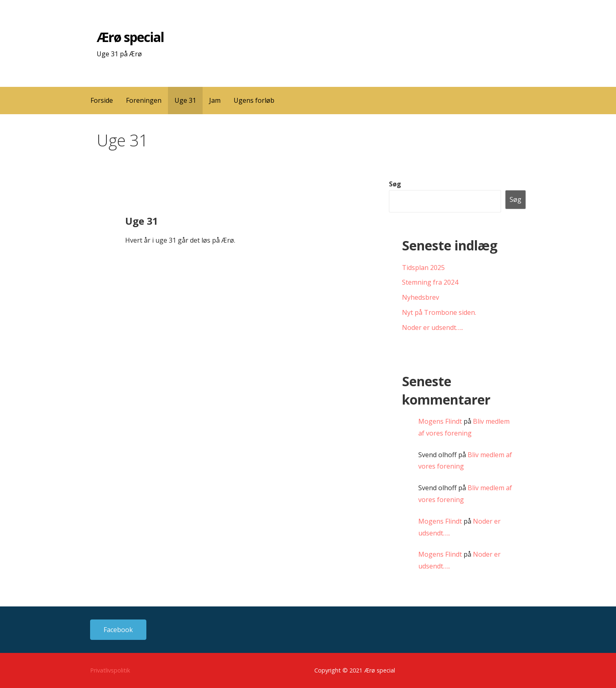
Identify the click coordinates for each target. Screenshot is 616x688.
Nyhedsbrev (421, 297)
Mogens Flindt (440, 421)
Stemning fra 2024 (430, 282)
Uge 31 (185, 100)
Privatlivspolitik (110, 670)
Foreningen (144, 100)
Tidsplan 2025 (423, 268)
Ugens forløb (254, 100)
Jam (215, 100)
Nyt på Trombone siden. (439, 312)
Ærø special (130, 37)
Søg (395, 184)
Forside (102, 100)
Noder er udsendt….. (433, 327)
